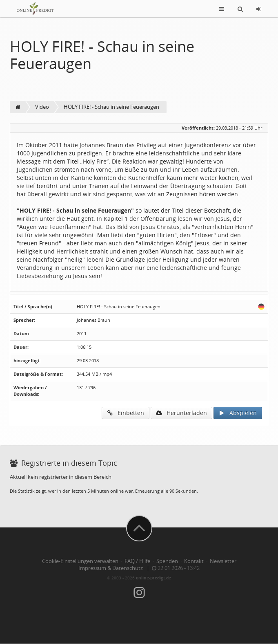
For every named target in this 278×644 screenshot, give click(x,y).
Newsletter (223, 561)
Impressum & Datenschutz (111, 568)
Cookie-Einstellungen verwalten (80, 561)
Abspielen (238, 413)
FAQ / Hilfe (137, 561)
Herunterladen (181, 413)
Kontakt (194, 561)
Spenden (167, 561)
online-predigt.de (153, 578)
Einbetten (126, 413)
